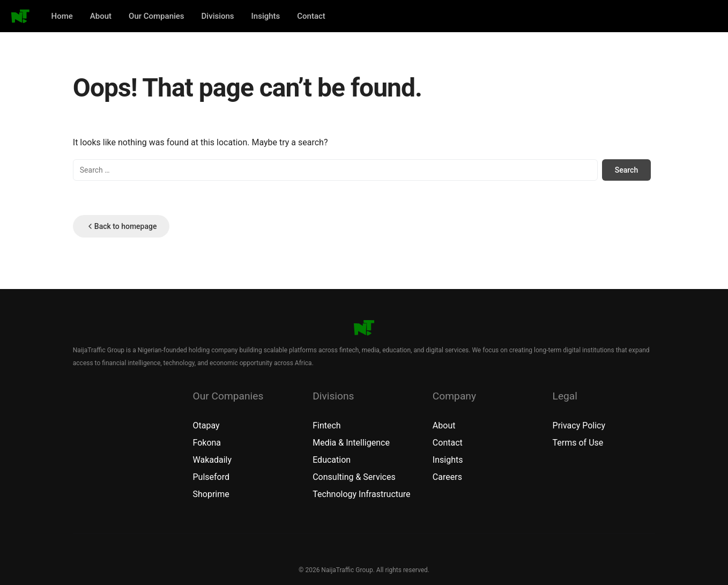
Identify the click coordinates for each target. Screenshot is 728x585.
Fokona (207, 443)
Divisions (218, 16)
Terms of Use (578, 443)
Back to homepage (121, 226)
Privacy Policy (579, 425)
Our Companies (157, 16)
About (101, 16)
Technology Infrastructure (361, 494)
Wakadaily (212, 460)
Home (62, 16)
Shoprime (211, 494)
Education (332, 460)
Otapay (206, 425)
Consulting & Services (354, 477)
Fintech (326, 425)
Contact (311, 16)
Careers (447, 477)
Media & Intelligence (351, 443)
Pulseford (211, 477)
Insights (266, 16)
